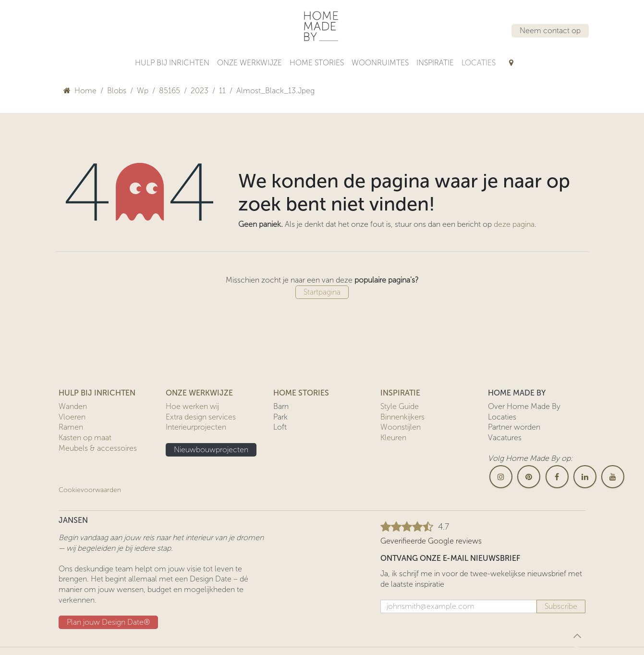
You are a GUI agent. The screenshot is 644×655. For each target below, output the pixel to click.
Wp (143, 91)
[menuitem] (172, 63)
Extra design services (201, 417)
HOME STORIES (301, 393)
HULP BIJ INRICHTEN (97, 393)
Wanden (73, 406)
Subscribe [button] (561, 606)
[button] (577, 636)
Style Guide (400, 406)
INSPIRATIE (400, 393)
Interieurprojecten (196, 427)
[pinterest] (529, 477)
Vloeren (72, 417)
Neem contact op (550, 31)
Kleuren (393, 438)
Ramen (71, 427)
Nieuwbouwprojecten (211, 450)
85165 (170, 91)
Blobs (117, 91)
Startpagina (322, 292)
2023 (200, 91)
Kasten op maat (85, 438)
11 (222, 91)
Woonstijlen (401, 427)
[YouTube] (613, 477)
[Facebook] (557, 477)
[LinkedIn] (585, 477)
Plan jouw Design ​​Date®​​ (108, 622)
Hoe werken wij (192, 406)
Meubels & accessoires (98, 448)
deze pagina (514, 224)
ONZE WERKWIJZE (199, 393)
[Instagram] (501, 477)
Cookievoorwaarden (90, 490)
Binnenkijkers (402, 417)
